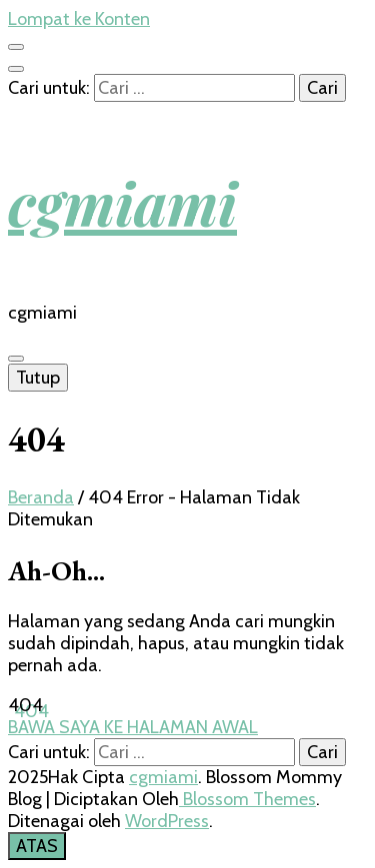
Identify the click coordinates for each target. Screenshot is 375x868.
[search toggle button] (16, 69)
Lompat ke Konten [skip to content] (79, 19)
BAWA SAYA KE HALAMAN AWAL (133, 727)
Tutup (38, 378)
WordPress (167, 821)
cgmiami (122, 202)
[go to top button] (37, 846)
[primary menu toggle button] (16, 359)
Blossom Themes (247, 799)
